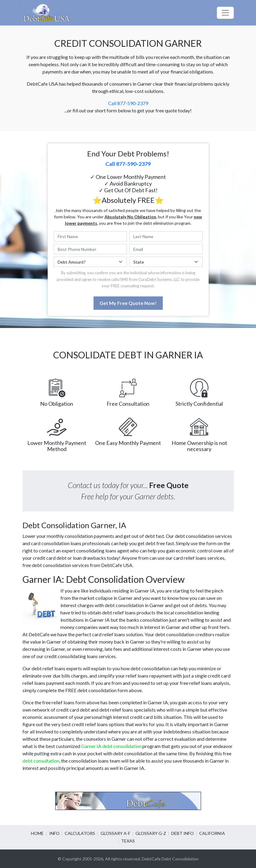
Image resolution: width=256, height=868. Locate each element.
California (212, 833)
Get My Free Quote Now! (128, 303)
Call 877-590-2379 (128, 103)
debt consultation (41, 761)
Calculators (80, 833)
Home (38, 833)
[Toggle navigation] (225, 13)
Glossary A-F (115, 833)
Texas (128, 841)
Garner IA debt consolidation (111, 746)
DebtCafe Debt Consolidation (170, 859)
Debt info (183, 833)
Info (55, 833)
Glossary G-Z (151, 833)
